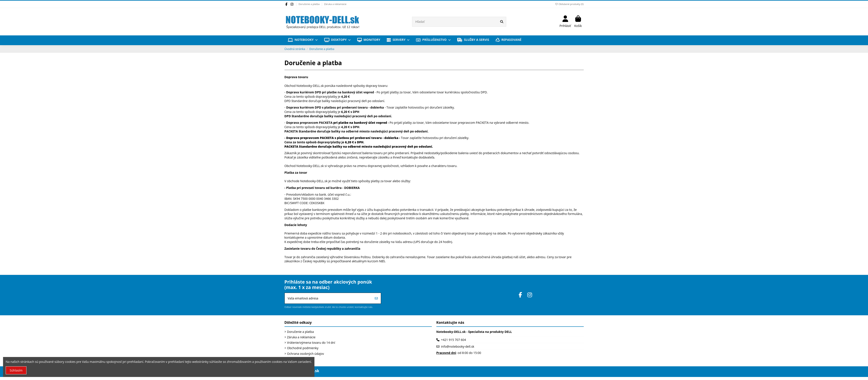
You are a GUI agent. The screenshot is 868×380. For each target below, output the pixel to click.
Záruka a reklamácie (335, 4)
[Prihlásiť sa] (376, 298)
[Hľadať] (502, 22)
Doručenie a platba (309, 4)
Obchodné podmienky (303, 348)
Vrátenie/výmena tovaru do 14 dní (311, 343)
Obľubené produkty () (569, 4)
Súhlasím (16, 370)
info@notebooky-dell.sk (458, 346)
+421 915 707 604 (453, 340)
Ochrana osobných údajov (306, 354)
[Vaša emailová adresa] (328, 298)
